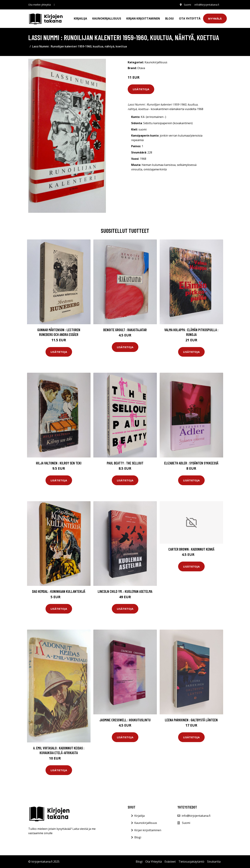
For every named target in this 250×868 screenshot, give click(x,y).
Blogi (169, 18)
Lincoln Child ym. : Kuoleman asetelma (125, 591)
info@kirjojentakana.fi (207, 5)
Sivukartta (214, 862)
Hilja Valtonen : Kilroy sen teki (59, 463)
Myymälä (215, 18)
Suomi (187, 5)
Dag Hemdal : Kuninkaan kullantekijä (59, 591)
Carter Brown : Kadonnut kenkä (191, 549)
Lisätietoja (141, 89)
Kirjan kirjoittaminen (143, 18)
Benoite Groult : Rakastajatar (125, 330)
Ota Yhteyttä (190, 18)
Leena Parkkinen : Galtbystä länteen (191, 720)
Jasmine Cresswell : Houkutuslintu (125, 720)
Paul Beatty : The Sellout (125, 463)
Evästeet (170, 862)
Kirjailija (80, 18)
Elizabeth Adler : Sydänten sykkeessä (191, 463)
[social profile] (54, 5)
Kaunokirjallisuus (107, 18)
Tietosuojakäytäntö (191, 862)
